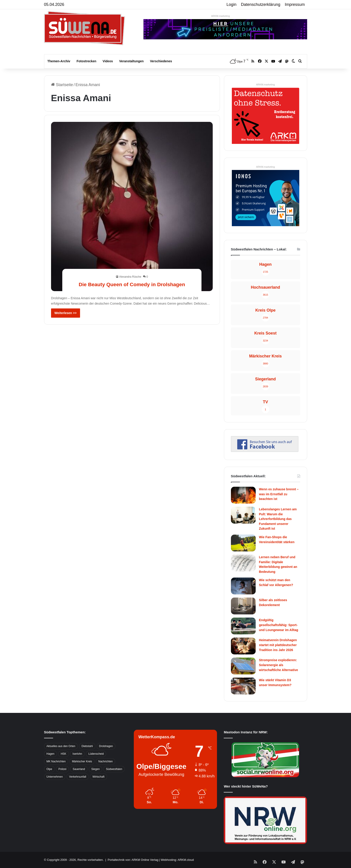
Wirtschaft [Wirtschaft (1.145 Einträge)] (98, 777)
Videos (108, 61)
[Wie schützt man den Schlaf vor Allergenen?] (243, 586)
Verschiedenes (161, 61)
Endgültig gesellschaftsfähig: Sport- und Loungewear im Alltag (279, 625)
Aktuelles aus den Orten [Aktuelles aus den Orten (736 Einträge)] (61, 746)
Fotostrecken (86, 61)
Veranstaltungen (131, 61)
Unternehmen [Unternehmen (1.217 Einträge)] (55, 777)
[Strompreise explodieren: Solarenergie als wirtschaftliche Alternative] (243, 666)
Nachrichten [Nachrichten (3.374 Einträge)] (105, 761)
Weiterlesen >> (66, 313)
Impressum (295, 4)
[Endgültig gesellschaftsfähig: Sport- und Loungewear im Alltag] (243, 626)
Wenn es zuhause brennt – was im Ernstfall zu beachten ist (279, 494)
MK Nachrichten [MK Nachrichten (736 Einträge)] (56, 761)
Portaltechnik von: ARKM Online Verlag (133, 860)
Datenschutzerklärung (260, 4)
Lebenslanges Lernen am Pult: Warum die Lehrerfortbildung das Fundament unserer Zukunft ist (278, 519)
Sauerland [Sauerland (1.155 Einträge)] (79, 769)
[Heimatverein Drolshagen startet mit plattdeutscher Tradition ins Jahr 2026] (243, 646)
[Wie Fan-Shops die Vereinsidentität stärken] (243, 543)
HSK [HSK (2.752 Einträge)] (64, 754)
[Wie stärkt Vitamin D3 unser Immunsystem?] (243, 686)
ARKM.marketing (220, 16)
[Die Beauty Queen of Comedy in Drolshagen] (132, 206)
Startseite (62, 85)
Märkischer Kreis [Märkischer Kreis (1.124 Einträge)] (82, 761)
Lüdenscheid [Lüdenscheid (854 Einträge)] (96, 754)
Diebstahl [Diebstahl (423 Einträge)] (87, 746)
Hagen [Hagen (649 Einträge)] (50, 754)
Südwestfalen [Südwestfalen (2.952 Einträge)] (114, 769)
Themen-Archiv (59, 61)
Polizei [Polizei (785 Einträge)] (62, 769)
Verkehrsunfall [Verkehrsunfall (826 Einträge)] (78, 777)
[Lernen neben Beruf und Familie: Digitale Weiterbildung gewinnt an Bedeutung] (243, 563)
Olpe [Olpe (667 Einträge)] (49, 769)
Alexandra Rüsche (130, 269)
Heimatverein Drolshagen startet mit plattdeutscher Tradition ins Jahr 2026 (278, 645)
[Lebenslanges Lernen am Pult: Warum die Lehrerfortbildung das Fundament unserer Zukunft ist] (243, 515)
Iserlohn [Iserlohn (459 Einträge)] (77, 754)
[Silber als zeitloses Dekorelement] (243, 606)
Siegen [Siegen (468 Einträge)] (95, 769)
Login (231, 4)
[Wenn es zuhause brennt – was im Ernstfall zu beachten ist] (243, 495)
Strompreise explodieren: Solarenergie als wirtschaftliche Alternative (279, 665)
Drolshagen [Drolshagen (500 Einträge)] (106, 746)
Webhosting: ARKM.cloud (177, 860)
